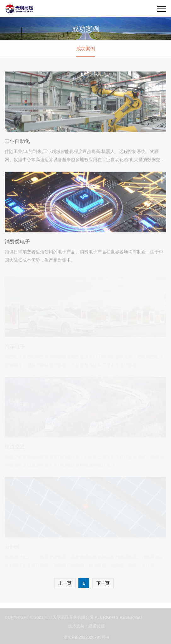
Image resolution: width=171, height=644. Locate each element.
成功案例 (86, 49)
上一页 (65, 583)
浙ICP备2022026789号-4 (86, 638)
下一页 (103, 583)
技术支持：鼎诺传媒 (86, 627)
